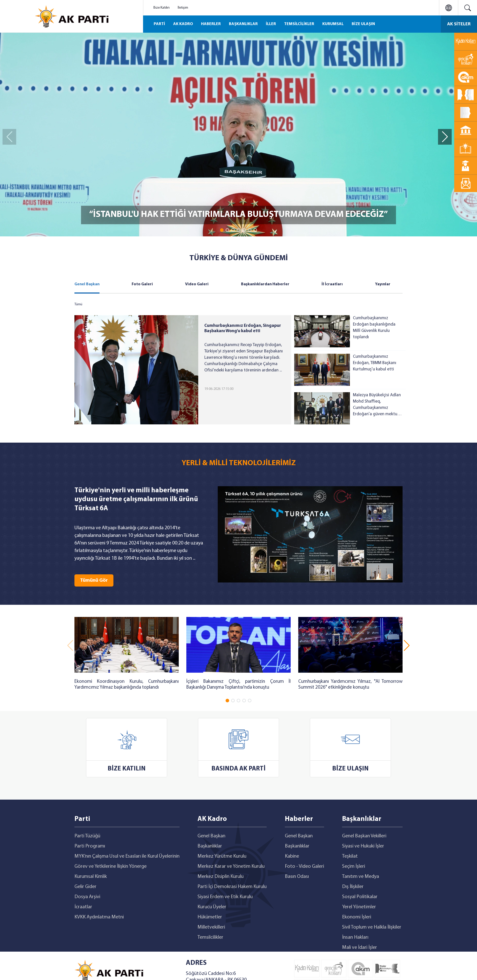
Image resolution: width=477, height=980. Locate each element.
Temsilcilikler (210, 937)
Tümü (78, 304)
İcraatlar (83, 907)
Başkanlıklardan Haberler (265, 284)
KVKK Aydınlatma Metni (99, 917)
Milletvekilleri (211, 927)
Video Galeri (197, 284)
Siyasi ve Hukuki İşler (363, 846)
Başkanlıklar (210, 846)
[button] (222, 230)
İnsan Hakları (355, 937)
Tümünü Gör (94, 580)
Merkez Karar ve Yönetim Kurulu (231, 866)
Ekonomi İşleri (357, 917)
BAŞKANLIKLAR (243, 24)
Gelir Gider (85, 887)
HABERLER (211, 24)
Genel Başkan (87, 284)
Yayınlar (383, 284)
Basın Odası (297, 877)
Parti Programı (90, 846)
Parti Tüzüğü (87, 836)
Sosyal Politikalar (360, 897)
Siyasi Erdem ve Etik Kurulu (225, 897)
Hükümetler (210, 917)
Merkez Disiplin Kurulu (221, 877)
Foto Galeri (142, 284)
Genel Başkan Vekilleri (364, 836)
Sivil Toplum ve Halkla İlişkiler (372, 927)
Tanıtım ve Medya (361, 877)
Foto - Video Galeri (304, 866)
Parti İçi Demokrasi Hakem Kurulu (232, 887)
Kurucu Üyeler (212, 907)
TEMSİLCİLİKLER (299, 24)
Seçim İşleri (354, 866)
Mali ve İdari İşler (360, 948)
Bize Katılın (162, 8)
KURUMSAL (333, 24)
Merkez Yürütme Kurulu (222, 856)
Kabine (292, 856)
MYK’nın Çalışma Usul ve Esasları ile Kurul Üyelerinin (127, 856)
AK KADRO (183, 24)
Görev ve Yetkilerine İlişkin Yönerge (111, 866)
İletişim (183, 8)
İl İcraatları (332, 284)
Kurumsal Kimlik (91, 877)
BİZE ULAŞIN (363, 24)
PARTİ (159, 24)
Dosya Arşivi (87, 897)
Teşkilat (350, 856)
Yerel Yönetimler (359, 907)
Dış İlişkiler (353, 887)
